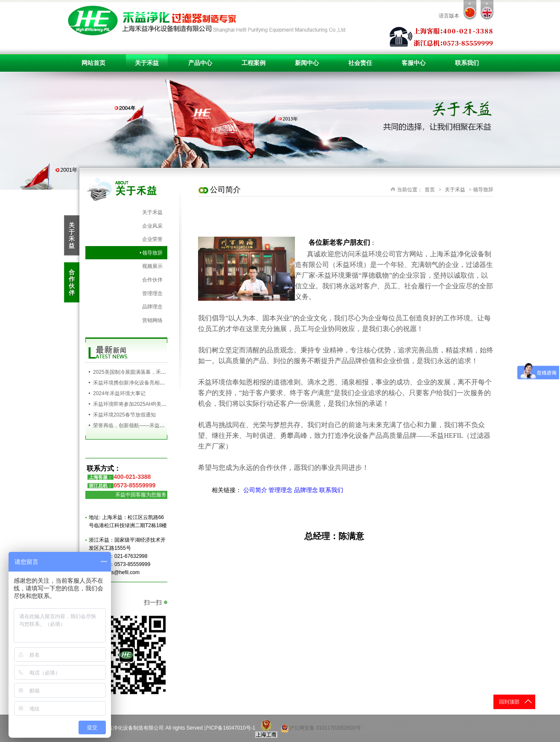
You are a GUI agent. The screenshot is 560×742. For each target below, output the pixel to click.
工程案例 (254, 63)
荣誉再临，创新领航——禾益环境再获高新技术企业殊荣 (157, 425)
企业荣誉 (152, 239)
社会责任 (360, 63)
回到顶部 (509, 702)
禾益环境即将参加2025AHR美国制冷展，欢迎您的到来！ (158, 404)
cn (470, 10)
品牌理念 (152, 307)
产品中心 (200, 63)
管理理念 (152, 293)
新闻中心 (307, 63)
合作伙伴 (152, 280)
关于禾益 (147, 63)
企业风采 (152, 226)
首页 (430, 190)
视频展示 (152, 266)
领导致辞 (152, 253)
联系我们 (467, 63)
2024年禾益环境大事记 (119, 393)
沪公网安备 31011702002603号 (321, 728)
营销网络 (152, 320)
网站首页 (93, 63)
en (487, 10)
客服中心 (414, 63)
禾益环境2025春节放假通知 (124, 415)
